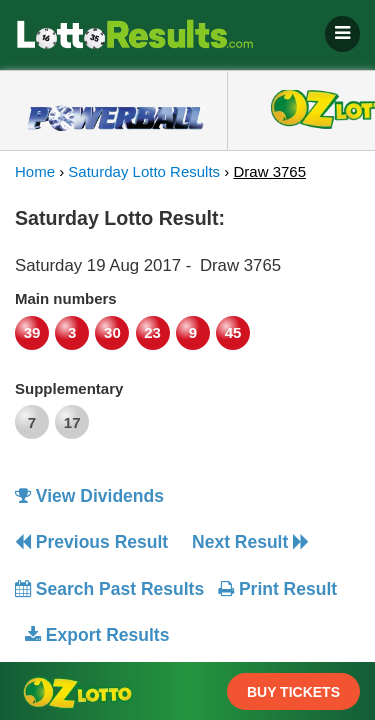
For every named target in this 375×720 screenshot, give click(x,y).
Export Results (97, 635)
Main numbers (66, 298)
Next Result (250, 542)
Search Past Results (109, 589)
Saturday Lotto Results (144, 171)
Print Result (277, 589)
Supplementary (69, 388)
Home (35, 171)
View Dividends (89, 496)
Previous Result (91, 542)
